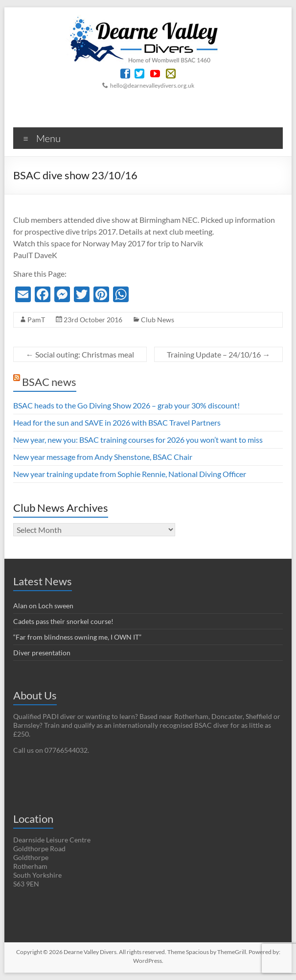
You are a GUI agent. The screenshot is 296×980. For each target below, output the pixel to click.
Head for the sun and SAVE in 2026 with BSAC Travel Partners (117, 422)
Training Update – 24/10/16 (218, 354)
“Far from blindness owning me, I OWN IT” (77, 637)
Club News (158, 320)
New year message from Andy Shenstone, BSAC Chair (103, 457)
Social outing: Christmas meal (80, 354)
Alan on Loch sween (43, 606)
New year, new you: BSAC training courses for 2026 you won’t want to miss (138, 440)
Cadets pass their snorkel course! (63, 621)
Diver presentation (42, 653)
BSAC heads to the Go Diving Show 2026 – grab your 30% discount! (126, 405)
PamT (36, 320)
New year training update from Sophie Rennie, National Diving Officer (130, 474)
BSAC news (49, 382)
